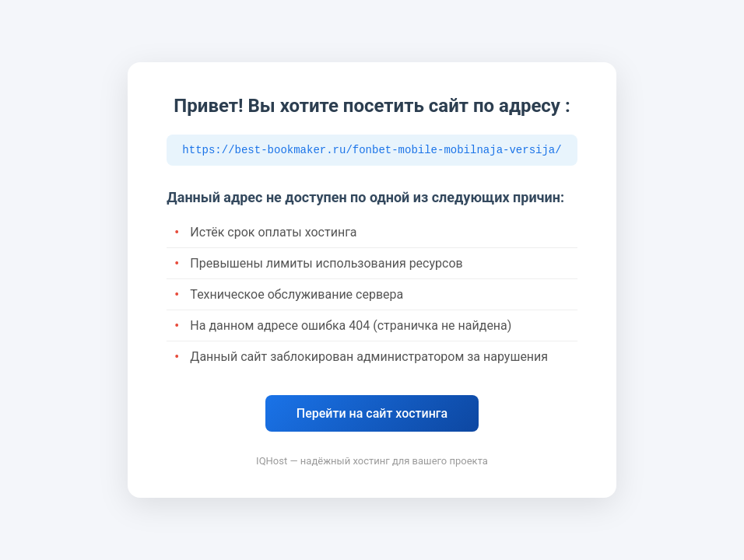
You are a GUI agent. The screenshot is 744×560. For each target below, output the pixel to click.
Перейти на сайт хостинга (372, 415)
